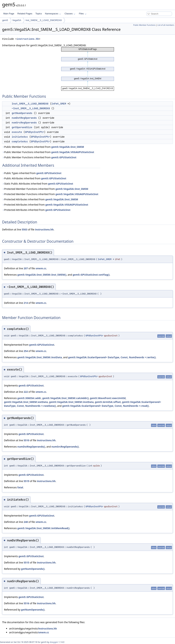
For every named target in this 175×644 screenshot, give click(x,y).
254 (26, 351)
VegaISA (17, 20)
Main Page (9, 14)
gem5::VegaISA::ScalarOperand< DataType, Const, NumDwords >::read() (106, 406)
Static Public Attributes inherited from (38, 184)
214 (26, 303)
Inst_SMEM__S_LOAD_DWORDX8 (44, 20)
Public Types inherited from (32, 173)
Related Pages (25, 14)
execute (17, 132)
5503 (24, 229)
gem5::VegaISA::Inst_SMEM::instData (40, 357)
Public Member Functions (144, 25)
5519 (26, 481)
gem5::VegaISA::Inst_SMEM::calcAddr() (65, 398)
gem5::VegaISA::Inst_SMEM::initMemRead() (43, 528)
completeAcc (20, 141)
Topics (39, 14)
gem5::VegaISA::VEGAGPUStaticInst (73, 152)
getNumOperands (22, 113)
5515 (26, 562)
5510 (26, 440)
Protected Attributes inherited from (40, 199)
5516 (26, 603)
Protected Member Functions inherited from (45, 189)
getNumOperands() (33, 569)
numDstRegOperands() (31, 447)
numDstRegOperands (24, 118)
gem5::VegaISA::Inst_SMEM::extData (26, 402)
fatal (20, 487)
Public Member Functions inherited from (43, 147)
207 (26, 268)
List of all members (166, 25)
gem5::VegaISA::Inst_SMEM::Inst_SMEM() (42, 275)
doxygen (54, 642)
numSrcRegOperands (24, 123)
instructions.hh (28, 39)
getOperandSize (22, 127)
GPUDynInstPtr (35, 132)
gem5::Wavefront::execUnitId (108, 398)
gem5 (5, 20)
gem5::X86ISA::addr (29, 398)
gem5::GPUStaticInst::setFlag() (91, 275)
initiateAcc (20, 137)
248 (26, 522)
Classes (70, 14)
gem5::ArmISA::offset (108, 402)
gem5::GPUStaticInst (64, 157)
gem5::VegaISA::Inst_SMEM (68, 147)
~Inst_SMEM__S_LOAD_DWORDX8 (31, 108)
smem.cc (41, 268)
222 (26, 392)
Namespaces (53, 14)
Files (83, 14)
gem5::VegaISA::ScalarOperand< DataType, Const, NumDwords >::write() (112, 357)
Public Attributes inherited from (34, 178)
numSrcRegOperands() (65, 447)
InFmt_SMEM (59, 104)
